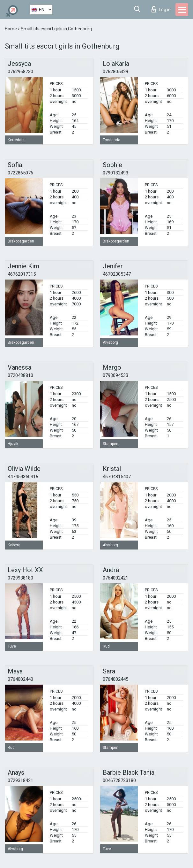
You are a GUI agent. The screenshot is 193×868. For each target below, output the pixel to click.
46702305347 (117, 274)
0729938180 (20, 578)
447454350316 (23, 477)
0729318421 (20, 780)
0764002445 (115, 679)
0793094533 (115, 375)
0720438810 (20, 375)
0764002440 (20, 679)
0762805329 (115, 72)
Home (11, 29)
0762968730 (20, 72)
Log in (161, 9)
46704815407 (117, 477)
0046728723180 (119, 780)
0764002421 (115, 578)
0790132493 (115, 173)
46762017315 (22, 274)
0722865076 (20, 173)
